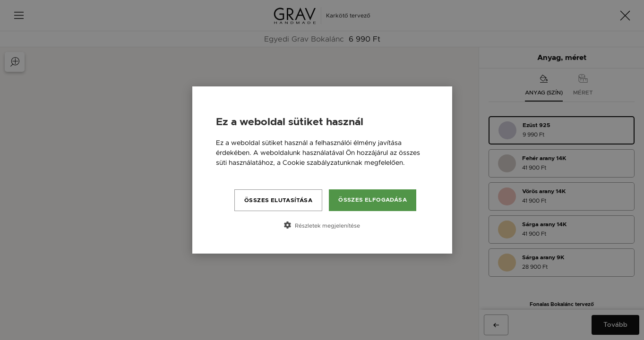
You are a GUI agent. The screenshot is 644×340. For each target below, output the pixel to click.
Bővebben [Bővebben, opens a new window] (232, 172)
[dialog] (322, 170)
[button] (322, 225)
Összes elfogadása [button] (373, 200)
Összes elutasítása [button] (278, 200)
